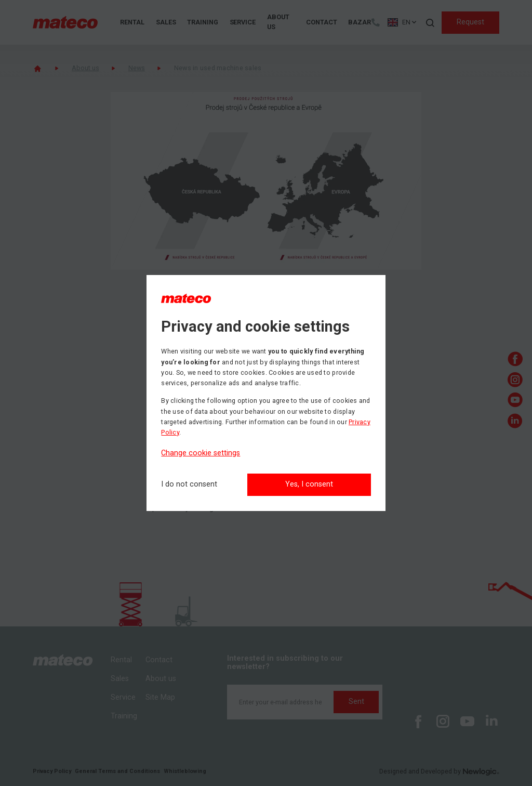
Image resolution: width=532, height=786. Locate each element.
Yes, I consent (309, 484)
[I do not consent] (189, 485)
